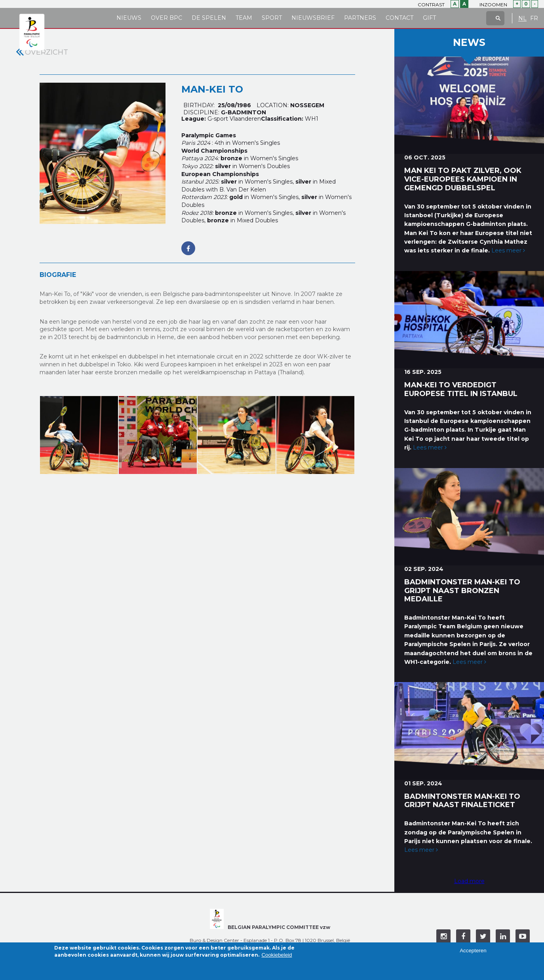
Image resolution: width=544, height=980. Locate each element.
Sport (272, 18)
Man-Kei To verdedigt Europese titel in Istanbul (461, 389)
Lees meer (508, 250)
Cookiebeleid (277, 957)
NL (522, 18)
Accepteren (473, 953)
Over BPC (166, 18)
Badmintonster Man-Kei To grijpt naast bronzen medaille (462, 591)
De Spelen (209, 18)
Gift (429, 18)
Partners (360, 18)
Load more (469, 881)
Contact (399, 18)
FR (534, 18)
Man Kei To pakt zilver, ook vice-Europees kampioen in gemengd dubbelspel (463, 179)
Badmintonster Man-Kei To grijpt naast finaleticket (462, 801)
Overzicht (47, 52)
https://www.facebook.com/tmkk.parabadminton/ (188, 244)
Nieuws (129, 18)
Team (244, 18)
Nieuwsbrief (313, 18)
